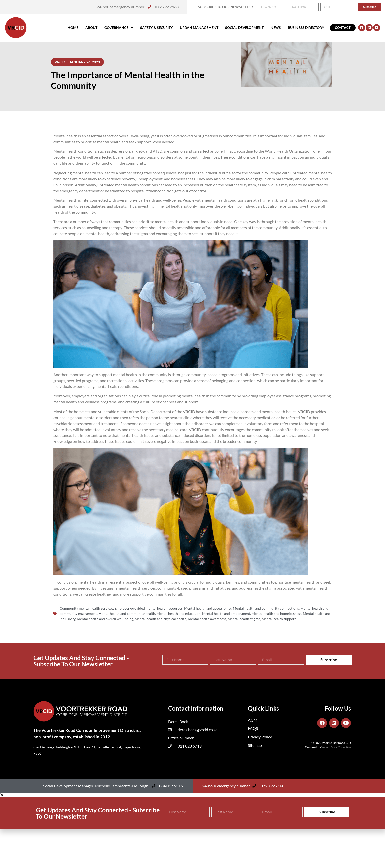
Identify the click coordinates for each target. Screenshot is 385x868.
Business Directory (306, 27)
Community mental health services (86, 608)
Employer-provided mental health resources (149, 608)
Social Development (244, 27)
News (276, 27)
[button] (374, 7)
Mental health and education (179, 613)
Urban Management (199, 27)
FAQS (253, 728)
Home (73, 27)
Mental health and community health (127, 613)
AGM (253, 720)
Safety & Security (157, 27)
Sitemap (255, 745)
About (91, 27)
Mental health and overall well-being (105, 619)
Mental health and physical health (161, 619)
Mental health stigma (244, 619)
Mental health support (279, 619)
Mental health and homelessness (276, 613)
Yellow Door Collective (336, 747)
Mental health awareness (207, 619)
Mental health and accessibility (208, 608)
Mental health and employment (226, 613)
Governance (119, 28)
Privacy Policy (260, 737)
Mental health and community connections (266, 608)
